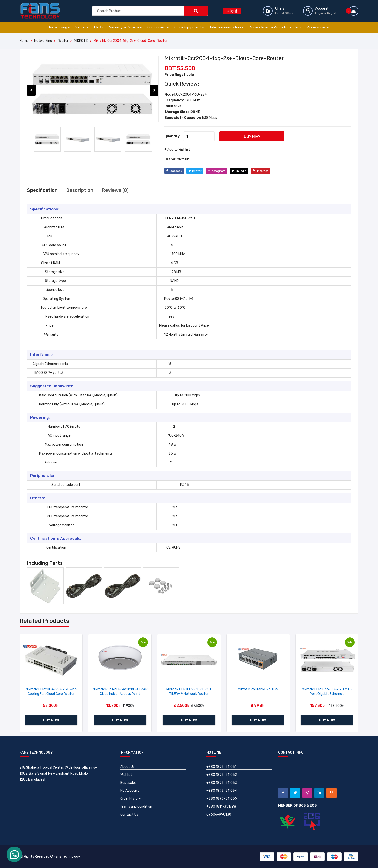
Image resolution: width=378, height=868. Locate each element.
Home (24, 41)
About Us (127, 767)
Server (82, 27)
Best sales (128, 783)
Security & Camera (125, 27)
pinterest (260, 171)
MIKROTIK (81, 41)
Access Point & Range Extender (275, 27)
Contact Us (129, 815)
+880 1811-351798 (221, 807)
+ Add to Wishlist (177, 150)
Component (158, 27)
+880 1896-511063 (222, 783)
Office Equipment (189, 27)
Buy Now (252, 136)
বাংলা (232, 11)
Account (322, 9)
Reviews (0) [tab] (115, 190)
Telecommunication (227, 27)
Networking (60, 27)
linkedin (239, 171)
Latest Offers (284, 13)
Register (333, 13)
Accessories (318, 27)
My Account (130, 791)
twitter (195, 171)
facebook (174, 171)
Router (63, 41)
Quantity (172, 136)
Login (319, 13)
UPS (99, 27)
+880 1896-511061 (221, 767)
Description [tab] (80, 190)
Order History (131, 799)
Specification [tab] (42, 190)
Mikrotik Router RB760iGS (258, 689)
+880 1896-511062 (222, 775)
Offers (280, 9)
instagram (217, 171)
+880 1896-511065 (222, 799)
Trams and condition (136, 807)
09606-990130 (219, 815)
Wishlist (126, 775)
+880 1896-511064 (222, 791)
